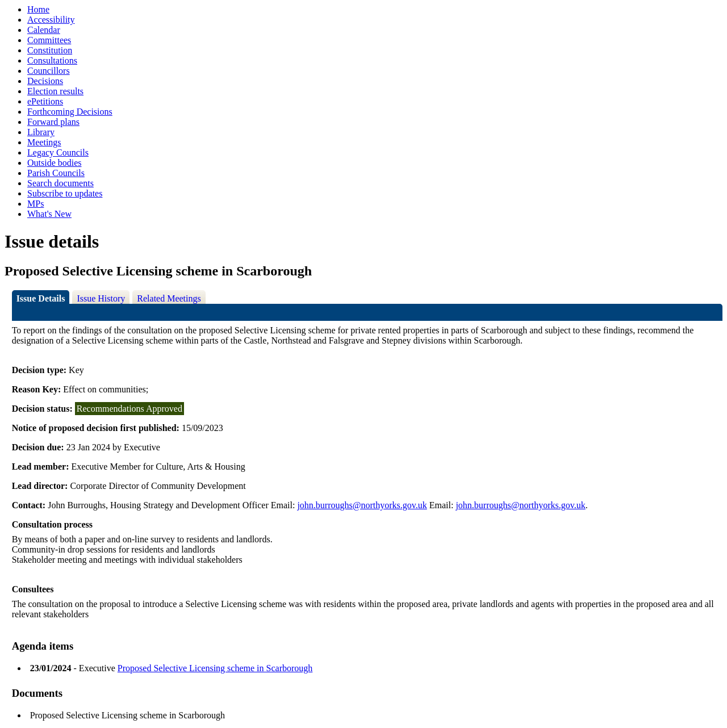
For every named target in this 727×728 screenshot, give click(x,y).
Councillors (49, 71)
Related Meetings (169, 298)
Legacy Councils (58, 152)
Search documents (60, 183)
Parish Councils (56, 173)
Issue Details (41, 298)
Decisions (45, 81)
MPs (35, 204)
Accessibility (51, 20)
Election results (55, 91)
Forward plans (53, 122)
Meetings (44, 142)
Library (41, 132)
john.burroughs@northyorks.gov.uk (362, 505)
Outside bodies (55, 163)
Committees (49, 40)
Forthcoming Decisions (70, 112)
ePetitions (45, 101)
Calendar (44, 30)
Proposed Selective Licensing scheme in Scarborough (215, 668)
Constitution (50, 50)
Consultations (52, 60)
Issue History (101, 298)
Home (38, 9)
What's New (49, 214)
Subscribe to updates (65, 193)
